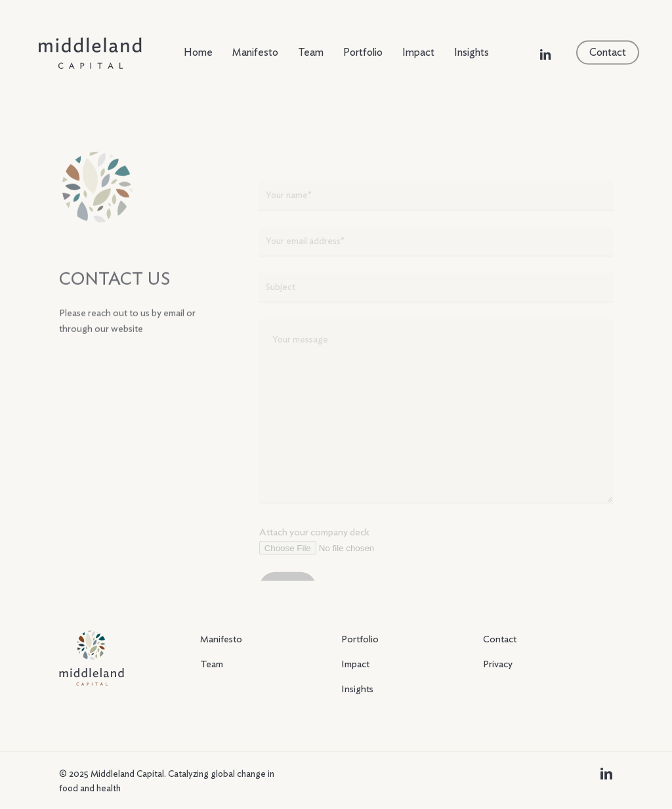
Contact (500, 639)
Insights (357, 689)
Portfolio (360, 639)
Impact (355, 664)
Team (212, 664)
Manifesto (221, 639)
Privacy (498, 664)
